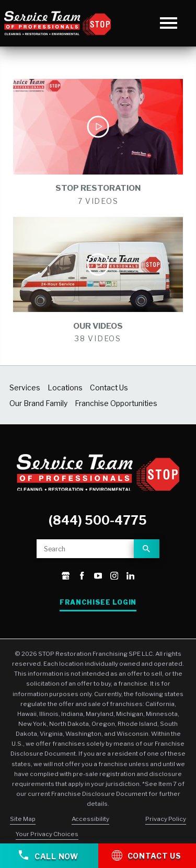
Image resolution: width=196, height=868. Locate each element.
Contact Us (109, 388)
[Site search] (85, 549)
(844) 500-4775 (98, 520)
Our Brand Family (38, 403)
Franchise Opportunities (116, 403)
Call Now (49, 855)
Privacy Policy (166, 819)
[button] (169, 23)
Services (25, 388)
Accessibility (90, 819)
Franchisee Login (98, 602)
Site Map (23, 819)
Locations (65, 388)
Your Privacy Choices (47, 834)
